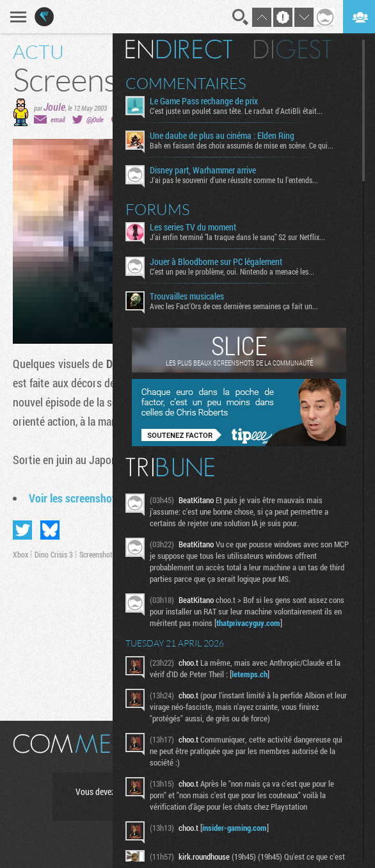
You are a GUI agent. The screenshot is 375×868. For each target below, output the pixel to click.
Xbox (20, 554)
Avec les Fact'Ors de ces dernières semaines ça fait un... (234, 306)
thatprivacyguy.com (248, 623)
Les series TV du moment (193, 227)
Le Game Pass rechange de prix (204, 101)
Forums (158, 209)
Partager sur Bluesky (50, 530)
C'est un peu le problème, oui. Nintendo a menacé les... (232, 271)
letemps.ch (250, 674)
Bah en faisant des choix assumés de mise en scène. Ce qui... (242, 145)
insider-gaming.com (235, 828)
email (58, 119)
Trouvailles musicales (187, 296)
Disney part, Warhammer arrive (203, 170)
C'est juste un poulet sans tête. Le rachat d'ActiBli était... (236, 111)
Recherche (241, 17)
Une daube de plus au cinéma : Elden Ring (222, 136)
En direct (179, 49)
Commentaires (186, 83)
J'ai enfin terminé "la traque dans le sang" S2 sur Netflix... (237, 237)
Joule (54, 107)
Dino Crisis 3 (54, 554)
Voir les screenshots (75, 498)
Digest (293, 49)
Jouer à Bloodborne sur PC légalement (216, 262)
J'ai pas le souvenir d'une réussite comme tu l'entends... (234, 180)
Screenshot (96, 554)
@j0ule (95, 119)
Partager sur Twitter (22, 530)
